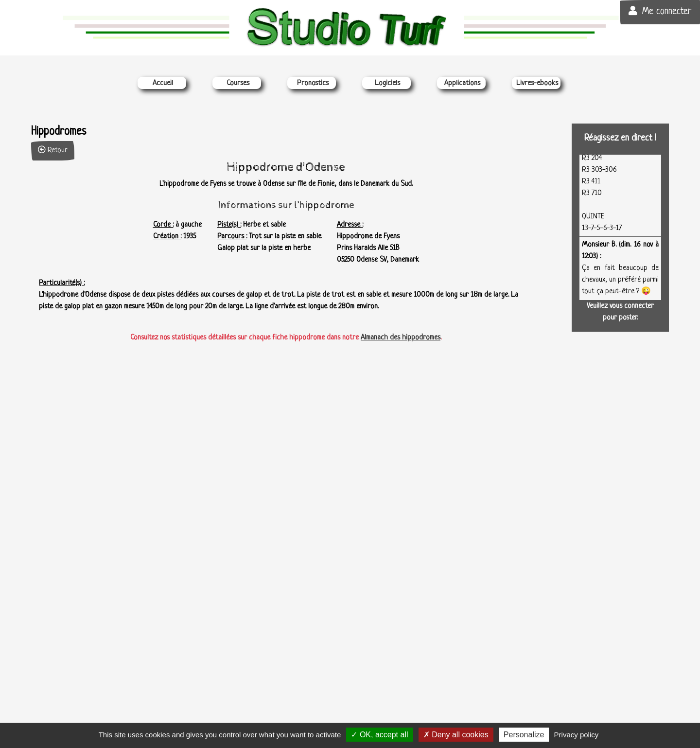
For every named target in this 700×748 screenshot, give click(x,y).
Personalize (524, 735)
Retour (53, 150)
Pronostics (313, 83)
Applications (462, 83)
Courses (238, 83)
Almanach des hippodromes (401, 338)
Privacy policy (577, 735)
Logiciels (387, 83)
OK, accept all (379, 735)
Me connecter (660, 11)
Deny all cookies (456, 735)
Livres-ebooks (537, 83)
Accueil (163, 83)
